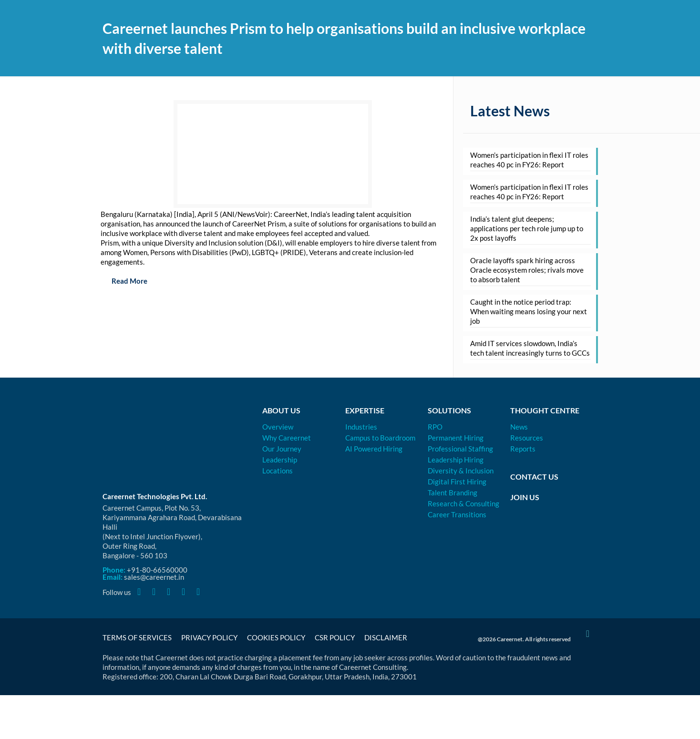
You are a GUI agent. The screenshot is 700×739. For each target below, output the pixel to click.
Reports (523, 449)
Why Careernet (287, 438)
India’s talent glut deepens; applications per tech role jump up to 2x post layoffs (527, 228)
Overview (278, 427)
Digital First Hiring (457, 482)
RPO (435, 427)
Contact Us (534, 477)
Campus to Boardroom (380, 438)
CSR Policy (335, 637)
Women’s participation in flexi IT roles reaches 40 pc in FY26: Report (529, 160)
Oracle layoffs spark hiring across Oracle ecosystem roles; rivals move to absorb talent (527, 270)
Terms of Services (137, 637)
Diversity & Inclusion (461, 471)
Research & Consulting (463, 503)
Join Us (525, 497)
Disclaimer (386, 637)
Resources (527, 438)
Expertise (365, 410)
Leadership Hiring (456, 460)
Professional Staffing (460, 449)
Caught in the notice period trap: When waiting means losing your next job (529, 311)
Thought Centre (545, 410)
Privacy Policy (209, 637)
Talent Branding (453, 493)
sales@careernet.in (154, 577)
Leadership (280, 460)
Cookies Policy (276, 637)
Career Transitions (457, 514)
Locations (278, 471)
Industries (361, 427)
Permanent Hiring (456, 438)
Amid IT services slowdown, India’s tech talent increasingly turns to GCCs (530, 348)
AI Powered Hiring (374, 449)
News (519, 427)
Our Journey (282, 449)
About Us (281, 410)
